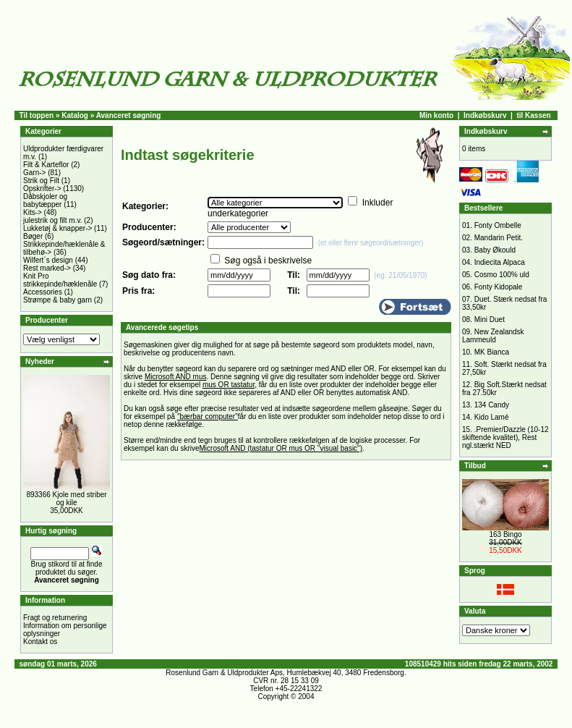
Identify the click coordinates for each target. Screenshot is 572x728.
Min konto (436, 115)
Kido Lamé (492, 417)
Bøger (33, 236)
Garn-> (34, 173)
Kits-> (33, 212)
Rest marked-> (47, 268)
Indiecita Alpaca (500, 262)
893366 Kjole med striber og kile (66, 499)
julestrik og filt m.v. (53, 220)
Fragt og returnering (55, 618)
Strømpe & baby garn (57, 300)
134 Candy (492, 405)
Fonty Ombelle (498, 225)
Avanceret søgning (129, 115)
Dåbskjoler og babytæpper (45, 200)
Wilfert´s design (48, 260)
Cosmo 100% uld (502, 275)
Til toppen (37, 115)
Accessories (43, 292)
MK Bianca (492, 352)
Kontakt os (40, 642)
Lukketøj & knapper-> (57, 228)
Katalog (75, 115)
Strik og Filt (41, 181)
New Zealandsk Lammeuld (493, 336)
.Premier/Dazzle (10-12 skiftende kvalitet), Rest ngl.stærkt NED (505, 437)
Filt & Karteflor (46, 165)
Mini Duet (490, 319)
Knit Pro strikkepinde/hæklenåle (60, 280)
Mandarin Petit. (499, 238)
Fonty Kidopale (499, 287)
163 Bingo (505, 534)
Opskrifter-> (42, 189)
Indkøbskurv (485, 115)
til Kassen (533, 115)
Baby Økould (495, 250)
